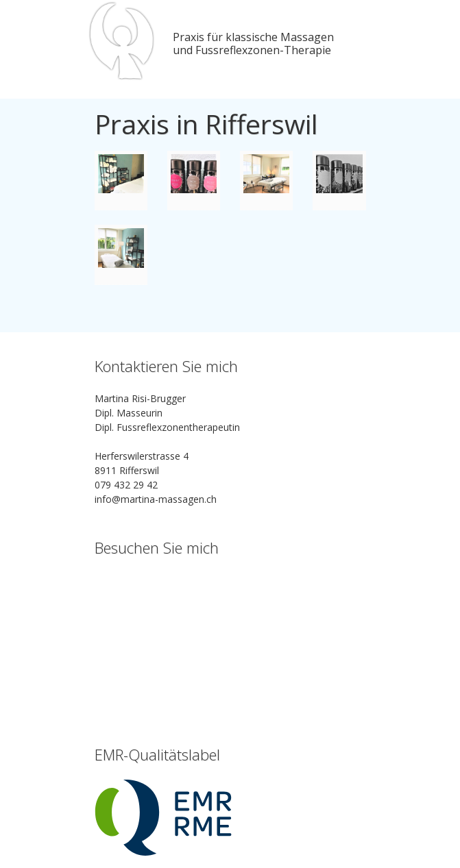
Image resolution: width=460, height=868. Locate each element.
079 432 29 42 (126, 485)
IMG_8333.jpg (121, 255)
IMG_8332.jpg (339, 181)
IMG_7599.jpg (194, 181)
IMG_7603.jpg (266, 181)
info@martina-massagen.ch (156, 499)
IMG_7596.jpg (121, 181)
